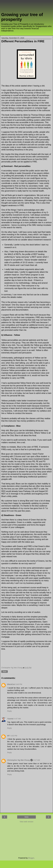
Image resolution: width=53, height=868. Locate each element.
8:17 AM (37, 760)
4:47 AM (17, 719)
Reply (10, 711)
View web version (26, 822)
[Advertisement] (26, 7)
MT (9, 736)
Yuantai (10, 719)
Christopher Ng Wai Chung (18, 760)
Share (5, 672)
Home (26, 817)
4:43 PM (14, 736)
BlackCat (11, 684)
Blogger (31, 858)
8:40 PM (19, 684)
